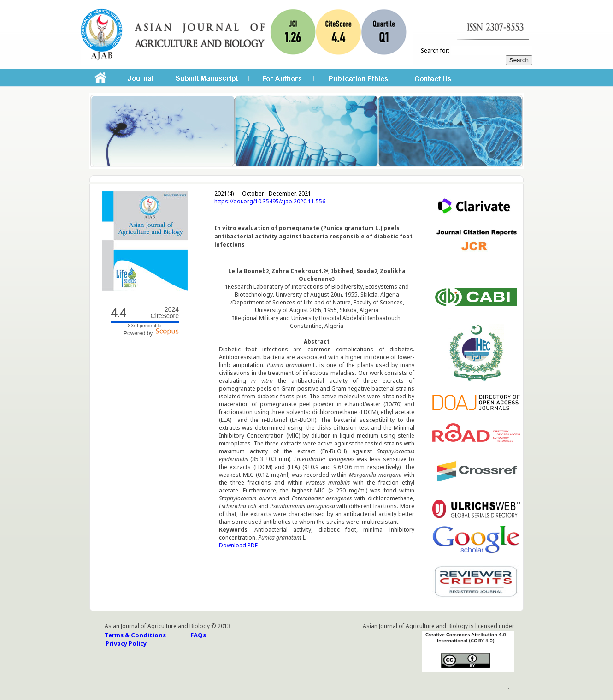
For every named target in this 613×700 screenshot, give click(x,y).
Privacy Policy (126, 643)
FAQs (198, 635)
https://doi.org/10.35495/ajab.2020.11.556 (270, 201)
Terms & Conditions (135, 635)
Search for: (435, 50)
